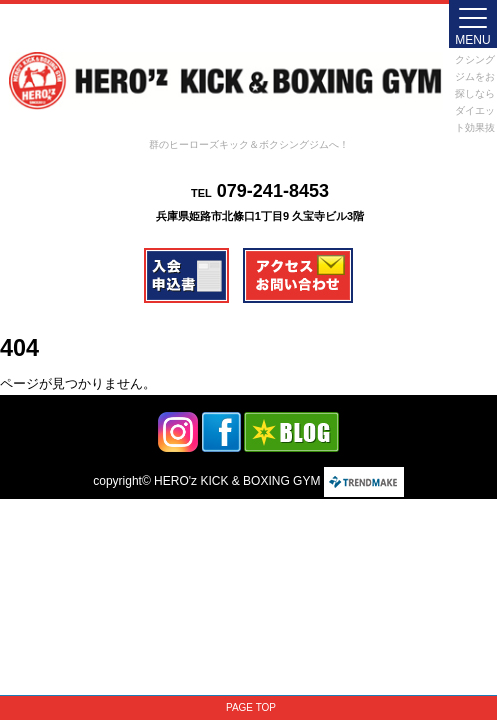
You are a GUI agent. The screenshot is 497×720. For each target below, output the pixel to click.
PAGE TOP (251, 707)
